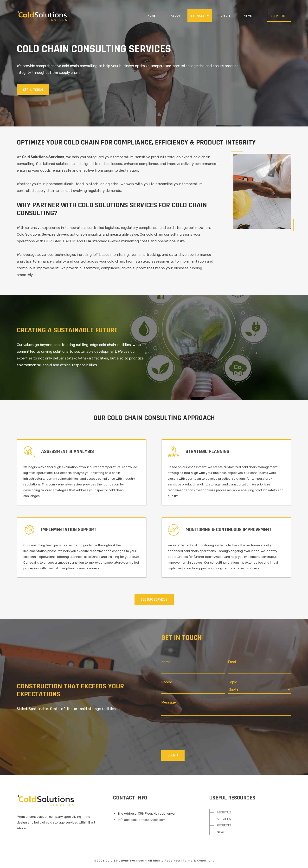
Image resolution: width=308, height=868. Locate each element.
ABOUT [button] (176, 16)
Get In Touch (33, 90)
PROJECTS (224, 825)
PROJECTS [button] (224, 16)
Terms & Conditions (199, 861)
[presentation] (198, 732)
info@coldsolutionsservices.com (142, 820)
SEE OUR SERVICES (154, 600)
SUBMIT (173, 755)
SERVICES (224, 819)
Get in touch (279, 16)
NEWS (248, 16)
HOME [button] (152, 16)
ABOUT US (224, 812)
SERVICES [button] (200, 16)
